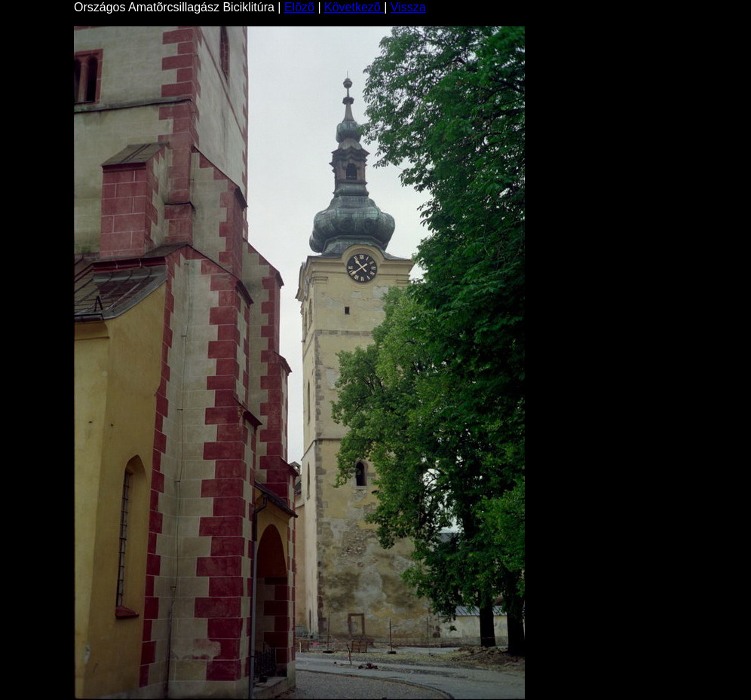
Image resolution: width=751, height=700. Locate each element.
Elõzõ (299, 7)
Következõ (354, 7)
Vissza (408, 7)
